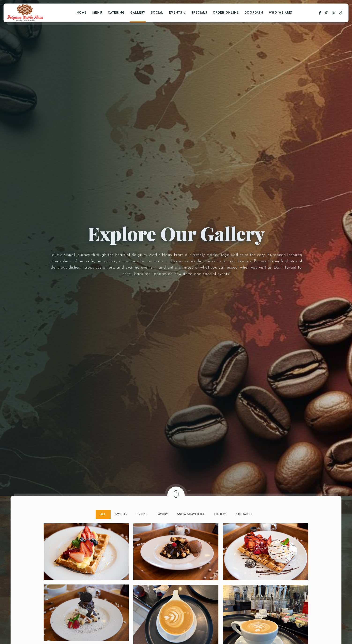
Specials (199, 13)
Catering (116, 13)
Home (82, 13)
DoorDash (254, 13)
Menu (97, 13)
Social (157, 13)
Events (176, 13)
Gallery (138, 13)
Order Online (226, 13)
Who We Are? (281, 13)
